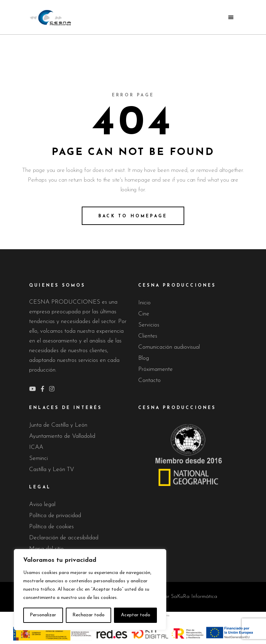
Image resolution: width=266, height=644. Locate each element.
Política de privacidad (55, 516)
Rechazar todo (88, 615)
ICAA (36, 447)
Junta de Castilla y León (58, 425)
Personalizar (43, 615)
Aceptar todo (136, 615)
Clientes (148, 336)
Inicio (144, 303)
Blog (144, 358)
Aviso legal (42, 504)
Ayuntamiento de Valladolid (62, 436)
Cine (144, 314)
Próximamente (156, 369)
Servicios (149, 325)
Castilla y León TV (52, 469)
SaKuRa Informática (194, 597)
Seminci (38, 458)
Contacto (149, 380)
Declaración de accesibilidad (64, 538)
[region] (90, 590)
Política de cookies (51, 527)
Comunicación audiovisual (169, 347)
